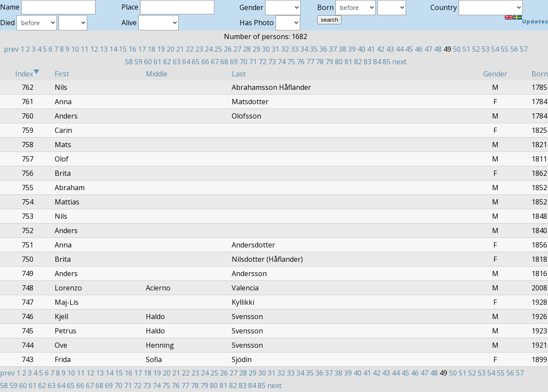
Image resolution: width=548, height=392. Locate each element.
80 (339, 62)
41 (371, 49)
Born (540, 74)
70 (243, 62)
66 (205, 62)
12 (94, 49)
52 (476, 49)
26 (228, 49)
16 (132, 49)
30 (266, 49)
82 (358, 62)
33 (295, 49)
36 (323, 49)
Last (239, 74)
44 (400, 49)
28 (247, 49)
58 (129, 62)
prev (11, 49)
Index (27, 74)
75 (291, 62)
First (62, 74)
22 (190, 49)
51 (466, 49)
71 (253, 62)
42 (381, 49)
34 (304, 49)
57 (524, 49)
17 (142, 49)
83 (368, 62)
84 (377, 62)
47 (428, 49)
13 (104, 49)
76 (301, 62)
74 (282, 62)
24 (209, 49)
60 (148, 62)
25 (218, 49)
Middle (157, 74)
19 (161, 49)
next (399, 62)
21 (180, 49)
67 (215, 62)
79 (329, 62)
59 (138, 62)
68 (224, 62)
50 (457, 49)
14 (113, 49)
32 (285, 49)
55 (505, 49)
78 (320, 62)
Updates (535, 21)
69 (234, 62)
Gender (495, 74)
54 (495, 49)
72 (263, 62)
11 (85, 49)
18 (151, 49)
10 (75, 49)
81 (348, 62)
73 (272, 62)
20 (171, 49)
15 (123, 49)
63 (177, 62)
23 (199, 49)
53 (486, 49)
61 (158, 62)
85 (387, 62)
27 (237, 49)
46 (419, 49)
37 (333, 49)
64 (186, 62)
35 (314, 49)
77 (310, 62)
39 (352, 49)
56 (514, 49)
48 (438, 49)
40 (361, 49)
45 (409, 49)
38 (342, 49)
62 (167, 62)
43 (390, 49)
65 (196, 62)
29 (256, 49)
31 (276, 49)
